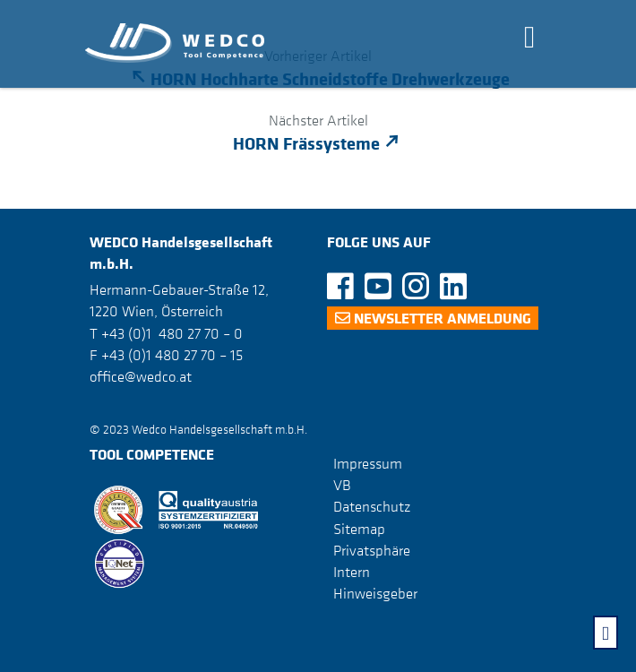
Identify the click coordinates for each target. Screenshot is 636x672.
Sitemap (359, 529)
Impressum (368, 463)
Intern (352, 572)
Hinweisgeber (375, 593)
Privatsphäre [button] (372, 550)
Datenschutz (372, 506)
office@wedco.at (141, 376)
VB (342, 485)
